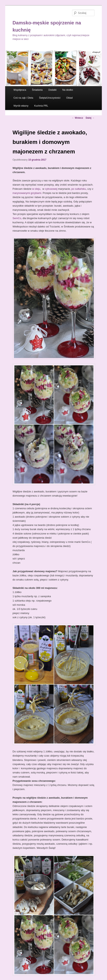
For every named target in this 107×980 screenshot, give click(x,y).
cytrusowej (51, 189)
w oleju (36, 189)
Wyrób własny (21, 106)
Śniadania (37, 90)
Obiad (69, 98)
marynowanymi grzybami (27, 193)
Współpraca (20, 90)
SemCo (17, 218)
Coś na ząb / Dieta (23, 98)
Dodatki (53, 90)
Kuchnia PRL (41, 106)
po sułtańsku (79, 189)
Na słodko (68, 90)
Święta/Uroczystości (50, 98)
